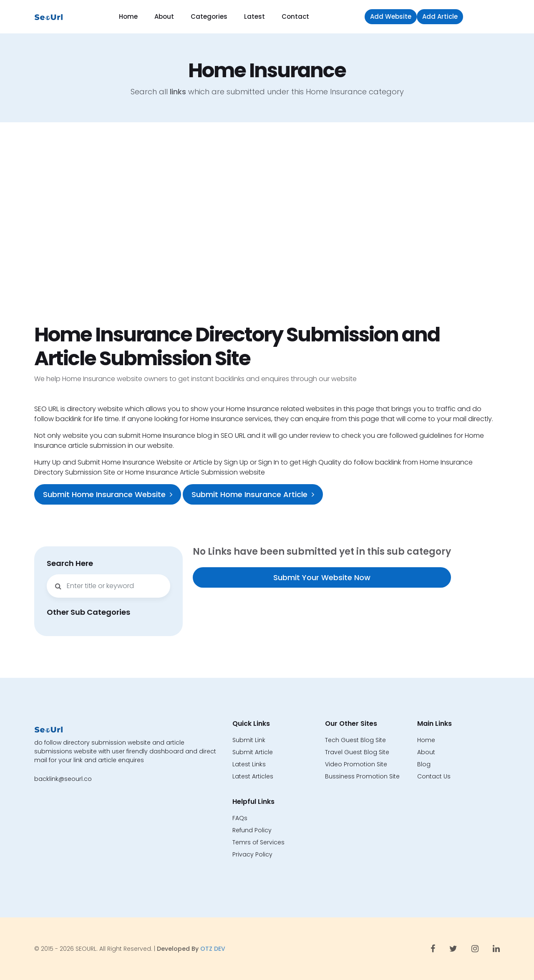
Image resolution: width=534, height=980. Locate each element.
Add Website (391, 16)
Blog (424, 764)
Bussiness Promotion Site (362, 776)
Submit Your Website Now (322, 577)
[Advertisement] (267, 222)
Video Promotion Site (356, 764)
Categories (209, 16)
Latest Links (249, 764)
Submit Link (249, 740)
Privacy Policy (252, 854)
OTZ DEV (213, 949)
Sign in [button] (484, 16)
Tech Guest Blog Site (355, 740)
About (164, 16)
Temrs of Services (258, 842)
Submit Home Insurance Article (253, 494)
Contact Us (434, 776)
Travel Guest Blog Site (357, 752)
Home (128, 16)
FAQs (240, 818)
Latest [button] (254, 16)
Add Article (440, 16)
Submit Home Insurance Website (108, 494)
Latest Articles (253, 776)
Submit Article (253, 752)
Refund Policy (252, 830)
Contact (295, 16)
